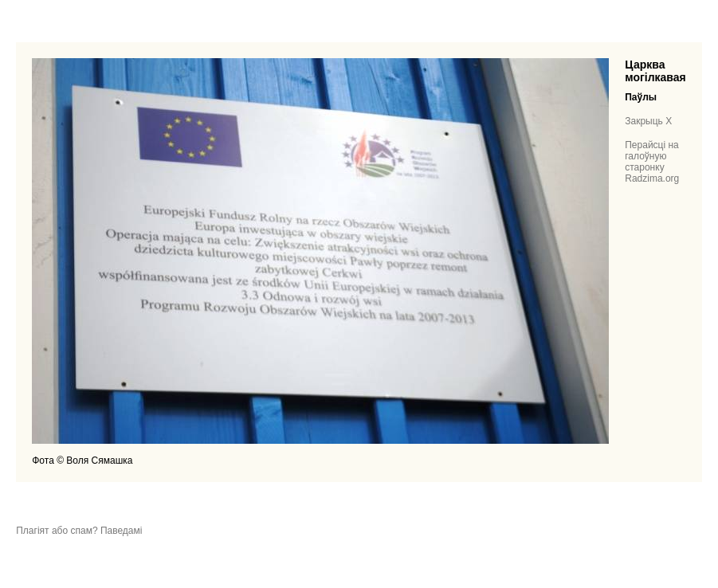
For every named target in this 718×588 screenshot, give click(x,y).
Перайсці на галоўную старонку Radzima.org (652, 162)
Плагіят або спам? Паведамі (79, 531)
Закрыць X (648, 121)
